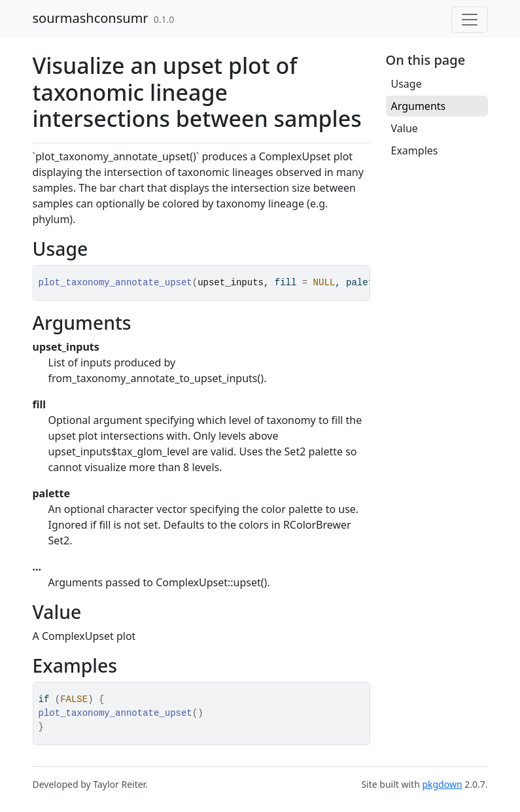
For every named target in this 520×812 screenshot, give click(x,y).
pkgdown (442, 784)
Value (405, 128)
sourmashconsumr (91, 18)
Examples (415, 150)
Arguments (419, 106)
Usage (407, 84)
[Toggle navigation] (470, 20)
